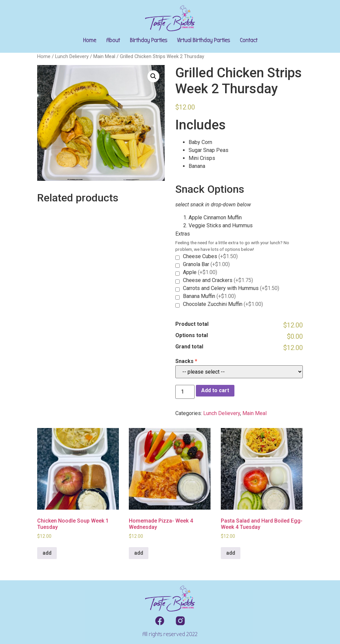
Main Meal (104, 56)
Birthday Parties (148, 40)
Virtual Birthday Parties (203, 40)
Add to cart (215, 390)
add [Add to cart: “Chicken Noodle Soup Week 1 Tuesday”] (47, 553)
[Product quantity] (185, 392)
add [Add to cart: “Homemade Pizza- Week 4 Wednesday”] (139, 553)
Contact (249, 40)
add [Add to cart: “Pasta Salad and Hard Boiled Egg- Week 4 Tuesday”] (231, 553)
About (113, 40)
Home (90, 40)
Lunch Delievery (72, 56)
